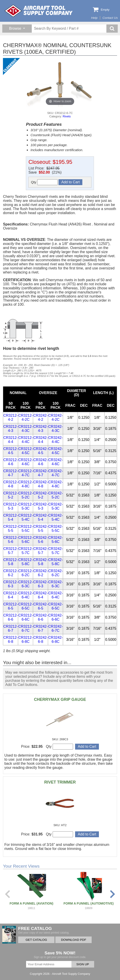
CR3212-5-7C (26, 551)
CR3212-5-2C (26, 495)
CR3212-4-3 (11, 429)
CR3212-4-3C (26, 429)
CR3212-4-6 (11, 462)
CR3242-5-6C (56, 540)
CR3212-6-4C (26, 595)
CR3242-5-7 (41, 551)
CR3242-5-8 (41, 562)
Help (94, 18)
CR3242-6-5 (41, 606)
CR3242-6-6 (41, 617)
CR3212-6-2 (11, 573)
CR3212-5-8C (26, 562)
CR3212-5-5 (11, 529)
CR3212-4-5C (26, 451)
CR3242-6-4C (56, 595)
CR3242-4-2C (56, 417)
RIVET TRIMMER (60, 782)
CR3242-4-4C (56, 440)
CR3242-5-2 (41, 495)
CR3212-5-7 (11, 551)
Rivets (67, 116)
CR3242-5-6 (41, 540)
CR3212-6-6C (26, 617)
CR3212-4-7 (11, 473)
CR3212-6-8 (11, 640)
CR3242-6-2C (56, 573)
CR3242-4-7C (56, 473)
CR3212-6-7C (26, 628)
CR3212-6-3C (26, 584)
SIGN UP (83, 964)
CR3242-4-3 (41, 429)
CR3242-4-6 (41, 462)
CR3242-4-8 (41, 484)
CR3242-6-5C (56, 606)
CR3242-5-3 (41, 506)
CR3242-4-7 (41, 473)
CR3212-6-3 (11, 584)
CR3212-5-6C (26, 540)
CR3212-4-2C (26, 417)
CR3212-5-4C (26, 517)
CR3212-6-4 (11, 595)
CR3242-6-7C (56, 628)
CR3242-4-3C (56, 429)
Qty (44, 182)
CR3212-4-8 (11, 484)
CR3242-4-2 (41, 417)
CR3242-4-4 (41, 440)
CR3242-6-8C (56, 640)
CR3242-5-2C (56, 495)
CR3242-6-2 (41, 573)
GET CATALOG (36, 940)
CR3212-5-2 (11, 495)
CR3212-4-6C (26, 462)
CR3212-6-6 (11, 617)
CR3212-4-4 (11, 440)
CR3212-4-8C (26, 484)
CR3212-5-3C (26, 506)
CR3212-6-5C (26, 606)
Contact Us (110, 18)
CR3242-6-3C (56, 584)
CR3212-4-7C (26, 473)
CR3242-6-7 (41, 628)
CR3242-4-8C (56, 484)
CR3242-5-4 (41, 517)
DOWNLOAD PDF (74, 940)
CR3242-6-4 (41, 595)
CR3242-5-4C (56, 517)
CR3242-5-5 (41, 529)
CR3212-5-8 (11, 562)
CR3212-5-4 (11, 517)
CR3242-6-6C (56, 617)
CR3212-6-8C (26, 640)
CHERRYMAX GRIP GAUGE (60, 699)
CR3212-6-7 (11, 628)
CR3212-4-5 (11, 451)
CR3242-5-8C (56, 562)
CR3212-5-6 (11, 540)
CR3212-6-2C (26, 573)
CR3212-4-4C (26, 440)
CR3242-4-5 (41, 451)
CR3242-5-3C (56, 506)
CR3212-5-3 (11, 506)
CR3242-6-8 (41, 640)
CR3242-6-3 (41, 584)
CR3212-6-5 (11, 606)
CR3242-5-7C (56, 551)
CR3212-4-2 (11, 417)
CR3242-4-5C (56, 451)
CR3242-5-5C (56, 529)
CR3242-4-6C (56, 462)
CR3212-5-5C (26, 529)
